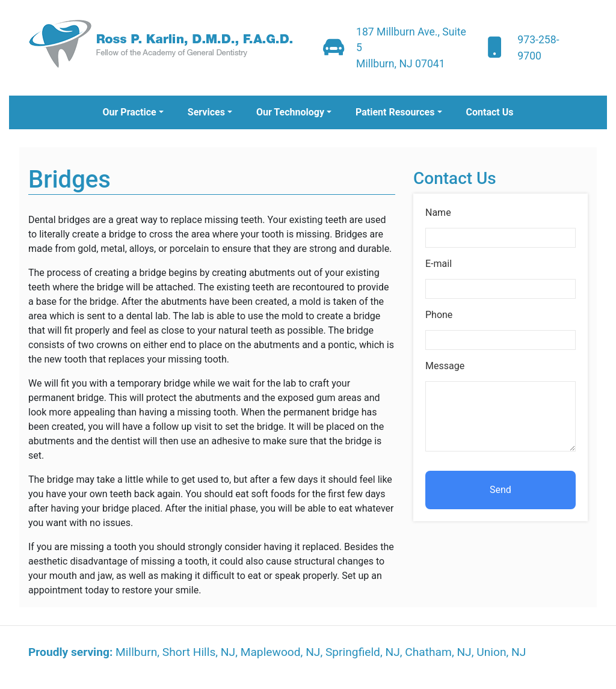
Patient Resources (395, 112)
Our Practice (129, 112)
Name (438, 213)
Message (445, 366)
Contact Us (490, 112)
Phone (439, 315)
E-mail (439, 264)
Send (500, 490)
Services (206, 112)
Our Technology (290, 112)
